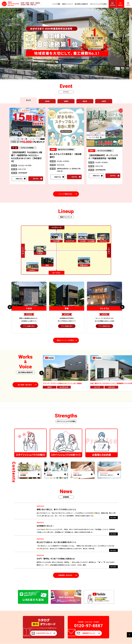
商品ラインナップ (67, 4)
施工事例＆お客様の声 (81, 4)
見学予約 (36, 179)
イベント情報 (56, 4)
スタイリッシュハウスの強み (98, 4)
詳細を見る (19, 179)
